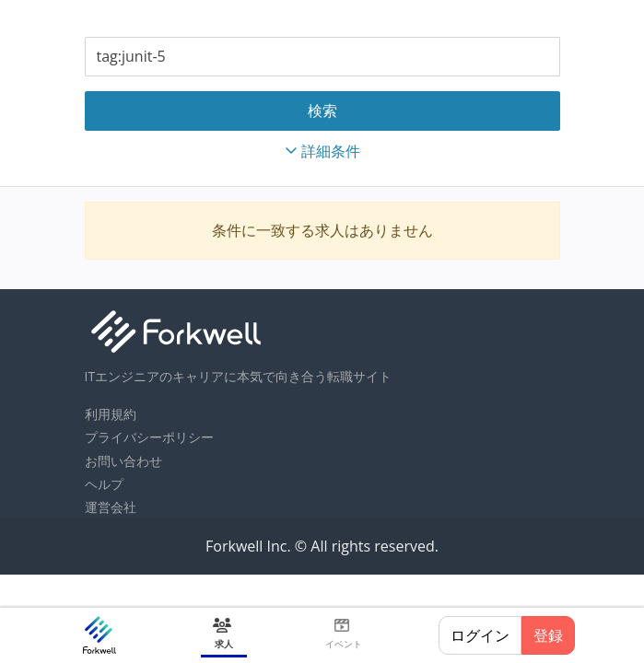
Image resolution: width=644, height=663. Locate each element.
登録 (548, 635)
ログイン (480, 635)
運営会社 (111, 507)
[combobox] (322, 57)
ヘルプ (104, 484)
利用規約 (111, 414)
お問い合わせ (123, 461)
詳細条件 (322, 151)
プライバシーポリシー (149, 437)
